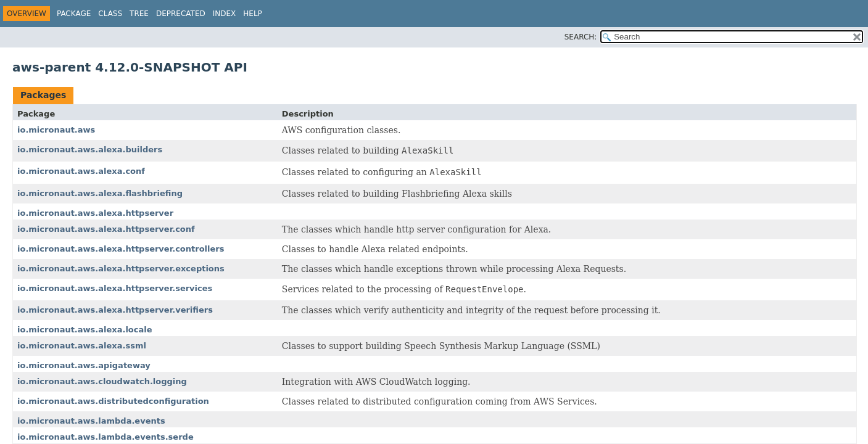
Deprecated (181, 14)
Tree (139, 14)
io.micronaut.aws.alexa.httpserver (95, 213)
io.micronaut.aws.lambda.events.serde (105, 437)
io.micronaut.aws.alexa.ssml (82, 346)
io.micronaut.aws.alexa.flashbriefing (100, 193)
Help (253, 14)
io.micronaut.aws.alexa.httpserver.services (115, 288)
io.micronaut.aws (56, 130)
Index (225, 14)
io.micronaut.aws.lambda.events (91, 421)
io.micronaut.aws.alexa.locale (85, 330)
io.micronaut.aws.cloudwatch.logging (102, 381)
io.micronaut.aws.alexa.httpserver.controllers (121, 249)
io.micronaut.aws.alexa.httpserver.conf (106, 229)
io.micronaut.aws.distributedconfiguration (113, 401)
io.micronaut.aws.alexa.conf (81, 171)
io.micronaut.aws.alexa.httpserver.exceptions (121, 269)
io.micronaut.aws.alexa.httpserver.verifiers (115, 310)
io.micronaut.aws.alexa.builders (90, 150)
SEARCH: (581, 37)
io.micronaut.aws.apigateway (84, 365)
